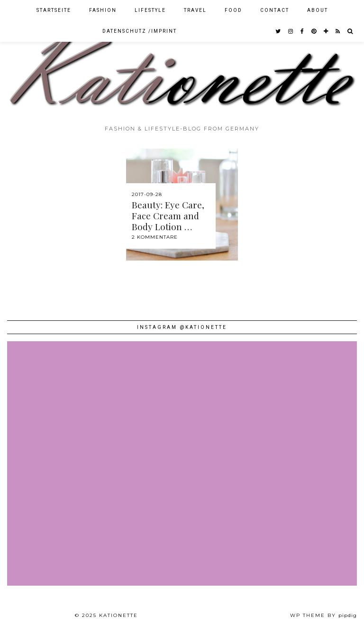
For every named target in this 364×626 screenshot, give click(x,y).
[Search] (350, 31)
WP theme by (323, 615)
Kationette (118, 615)
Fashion (103, 10)
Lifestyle (150, 10)
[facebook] (303, 31)
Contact (275, 10)
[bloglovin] (326, 31)
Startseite (54, 10)
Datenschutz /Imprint (140, 31)
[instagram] (291, 31)
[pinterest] (314, 31)
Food (233, 10)
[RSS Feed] (338, 31)
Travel (195, 10)
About (318, 10)
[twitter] (278, 31)
